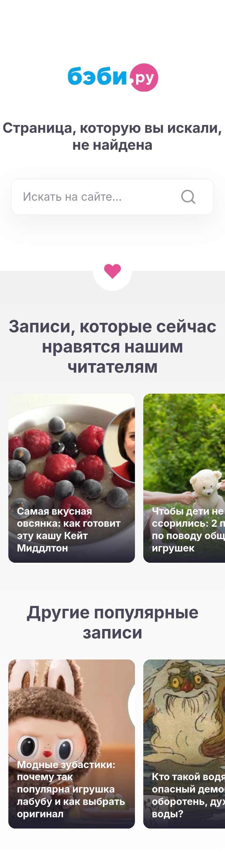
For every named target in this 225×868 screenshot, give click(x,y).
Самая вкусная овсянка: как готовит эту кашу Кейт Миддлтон (69, 529)
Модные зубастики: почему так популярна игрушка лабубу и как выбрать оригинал (71, 789)
